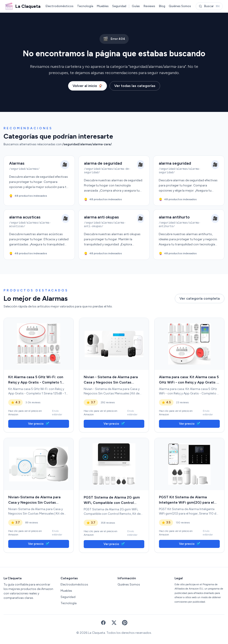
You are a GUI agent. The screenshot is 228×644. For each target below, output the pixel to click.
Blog (162, 6)
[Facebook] (103, 623)
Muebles (103, 6)
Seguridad (119, 6)
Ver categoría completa (200, 298)
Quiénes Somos (180, 6)
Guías (136, 6)
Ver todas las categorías (135, 86)
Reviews (149, 6)
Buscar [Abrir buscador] (209, 6)
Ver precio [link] (39, 424)
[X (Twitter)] (114, 623)
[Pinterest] (125, 623)
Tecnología (85, 6)
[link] (39, 344)
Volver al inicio (88, 86)
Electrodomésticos (59, 6)
